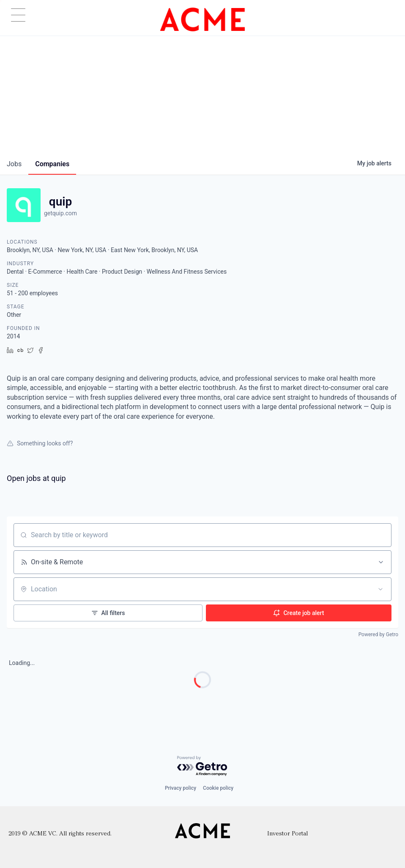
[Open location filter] (380, 589)
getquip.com (60, 213)
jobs (14, 164)
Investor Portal (287, 834)
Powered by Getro (378, 635)
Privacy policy (181, 788)
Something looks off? (40, 443)
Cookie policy (218, 788)
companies (52, 164)
